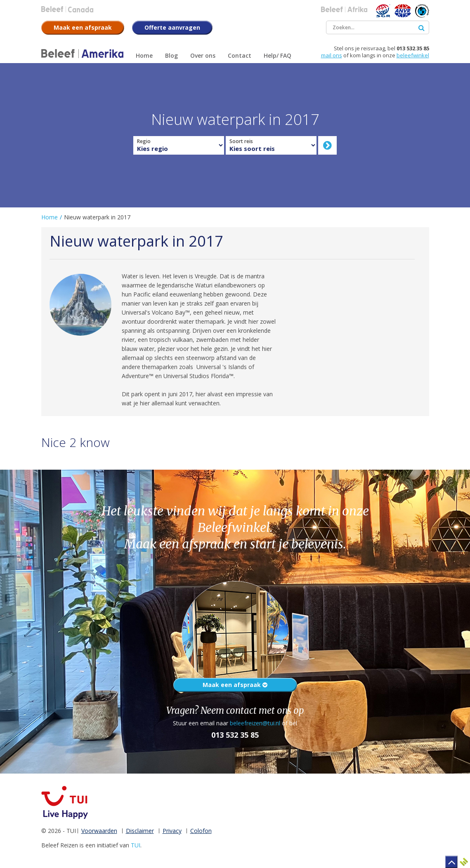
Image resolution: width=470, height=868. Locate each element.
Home (50, 217)
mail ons (332, 55)
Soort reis (241, 141)
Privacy (172, 831)
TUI (136, 845)
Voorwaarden (99, 831)
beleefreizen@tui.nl (255, 723)
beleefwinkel (413, 55)
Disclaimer (140, 831)
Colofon (201, 831)
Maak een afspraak (235, 685)
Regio (144, 141)
